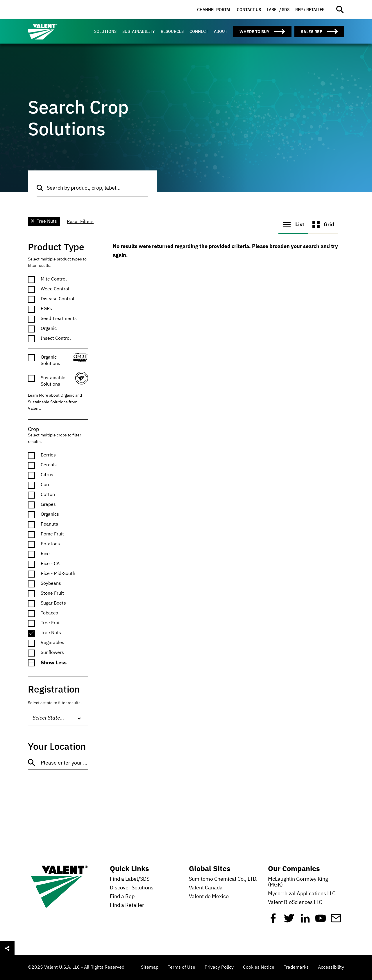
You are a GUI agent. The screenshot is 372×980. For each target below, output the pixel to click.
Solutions (105, 31)
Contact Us (249, 10)
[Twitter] (289, 920)
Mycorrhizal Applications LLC (302, 894)
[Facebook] (273, 920)
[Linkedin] (305, 920)
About (221, 31)
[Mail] (336, 920)
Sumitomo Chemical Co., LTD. (223, 879)
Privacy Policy (219, 968)
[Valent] (54, 31)
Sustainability (139, 31)
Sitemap (150, 968)
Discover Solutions (132, 888)
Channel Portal (214, 10)
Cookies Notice (259, 968)
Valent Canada (206, 888)
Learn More (38, 395)
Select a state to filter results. (55, 703)
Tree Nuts (44, 222)
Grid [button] (323, 224)
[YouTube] (321, 920)
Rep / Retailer (310, 10)
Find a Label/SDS (130, 879)
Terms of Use (181, 968)
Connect (199, 31)
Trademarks (296, 968)
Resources (172, 31)
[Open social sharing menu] (7, 948)
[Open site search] (340, 10)
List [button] (293, 224)
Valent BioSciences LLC (295, 902)
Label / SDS (278, 10)
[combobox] (58, 718)
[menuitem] (214, 10)
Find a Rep (122, 897)
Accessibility (331, 968)
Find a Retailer (127, 905)
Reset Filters (80, 222)
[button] (58, 663)
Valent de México (209, 897)
